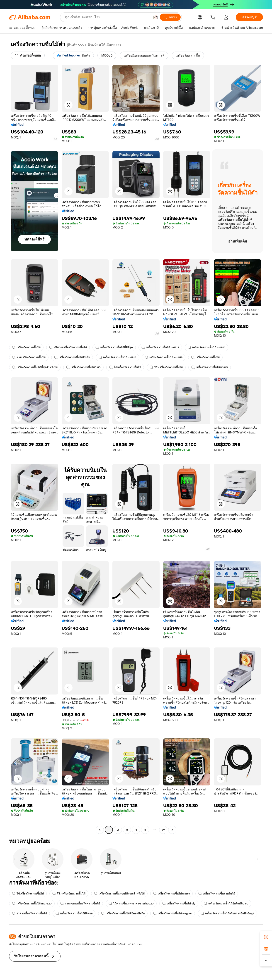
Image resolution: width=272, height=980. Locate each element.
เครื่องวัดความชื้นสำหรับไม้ (217, 894)
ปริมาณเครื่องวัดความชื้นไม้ (68, 347)
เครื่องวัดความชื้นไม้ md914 (117, 357)
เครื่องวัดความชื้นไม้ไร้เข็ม (72, 357)
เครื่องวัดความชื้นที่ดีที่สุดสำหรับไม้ (35, 367)
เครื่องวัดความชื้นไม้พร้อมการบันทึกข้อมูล (227, 913)
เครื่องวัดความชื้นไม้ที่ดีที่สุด (114, 347)
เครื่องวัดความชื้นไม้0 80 (83, 367)
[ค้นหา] (170, 17)
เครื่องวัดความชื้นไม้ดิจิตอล (74, 913)
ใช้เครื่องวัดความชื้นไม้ (125, 367)
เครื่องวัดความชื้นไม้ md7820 (32, 904)
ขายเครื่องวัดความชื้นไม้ (29, 357)
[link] (266, 937)
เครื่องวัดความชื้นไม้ (26, 347)
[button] (155, 17)
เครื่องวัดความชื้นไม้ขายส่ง (210, 367)
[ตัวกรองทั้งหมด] (28, 55)
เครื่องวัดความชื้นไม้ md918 (164, 357)
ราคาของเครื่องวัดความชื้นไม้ (80, 904)
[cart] (214, 18)
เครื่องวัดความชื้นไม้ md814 (206, 347)
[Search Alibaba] (107, 17)
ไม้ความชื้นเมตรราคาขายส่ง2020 (131, 904)
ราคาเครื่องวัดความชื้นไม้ (29, 913)
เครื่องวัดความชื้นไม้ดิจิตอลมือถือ (123, 913)
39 (163, 830)
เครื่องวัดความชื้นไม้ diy (179, 904)
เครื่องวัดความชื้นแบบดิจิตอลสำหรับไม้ (119, 894)
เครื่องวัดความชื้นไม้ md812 (160, 347)
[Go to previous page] (100, 830)
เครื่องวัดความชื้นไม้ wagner (173, 913)
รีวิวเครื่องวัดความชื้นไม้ (166, 367)
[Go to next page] (172, 830)
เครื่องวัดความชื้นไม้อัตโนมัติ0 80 (226, 904)
